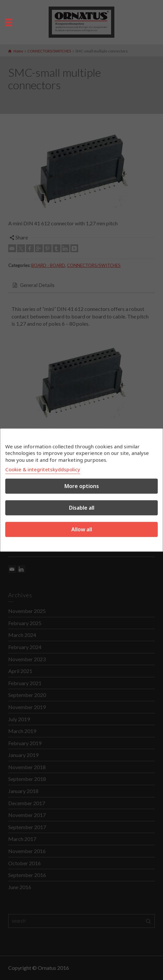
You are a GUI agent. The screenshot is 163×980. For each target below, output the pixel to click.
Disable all (82, 508)
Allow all (82, 529)
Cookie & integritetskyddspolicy (43, 469)
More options (82, 486)
